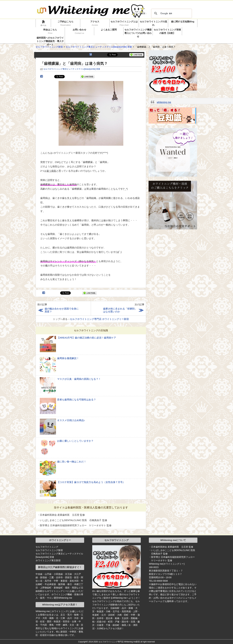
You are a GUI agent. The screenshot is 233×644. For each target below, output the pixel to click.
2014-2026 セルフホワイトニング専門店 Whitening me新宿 (114, 642)
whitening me (164, 102)
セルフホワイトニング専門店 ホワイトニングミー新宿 (99, 319)
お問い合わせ (80, 31)
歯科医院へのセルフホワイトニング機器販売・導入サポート (50, 40)
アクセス (95, 23)
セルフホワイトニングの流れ (153, 23)
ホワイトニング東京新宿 (48, 560)
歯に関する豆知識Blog (183, 22)
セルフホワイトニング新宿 (49, 550)
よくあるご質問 (109, 30)
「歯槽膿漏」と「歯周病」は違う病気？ (74, 64)
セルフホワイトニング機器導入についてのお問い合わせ (138, 32)
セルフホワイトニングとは (124, 23)
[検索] (171, 13)
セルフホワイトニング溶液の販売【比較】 (167, 31)
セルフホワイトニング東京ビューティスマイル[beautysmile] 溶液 (72, 69)
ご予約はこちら (66, 23)
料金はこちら (50, 31)
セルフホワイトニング (47, 547)
